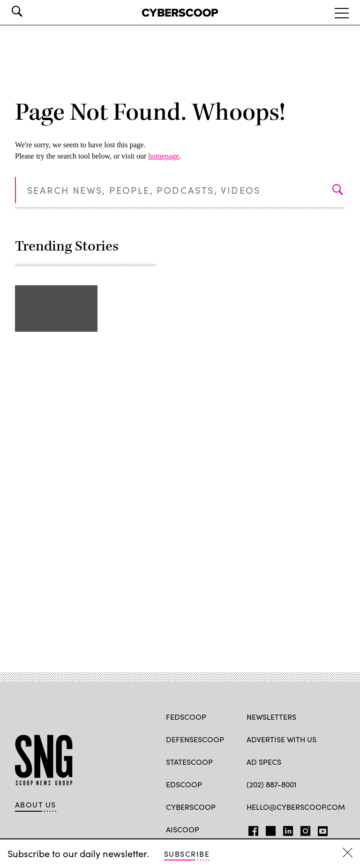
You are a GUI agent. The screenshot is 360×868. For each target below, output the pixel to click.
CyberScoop (191, 807)
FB (251, 829)
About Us (36, 805)
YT (320, 829)
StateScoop (189, 762)
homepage (164, 156)
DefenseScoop (195, 739)
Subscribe (187, 854)
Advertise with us (281, 739)
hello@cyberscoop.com (296, 807)
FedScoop (186, 717)
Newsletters (271, 717)
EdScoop (184, 784)
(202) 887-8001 (272, 784)
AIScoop (183, 829)
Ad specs (264, 762)
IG (303, 829)
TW (269, 829)
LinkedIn (288, 829)
